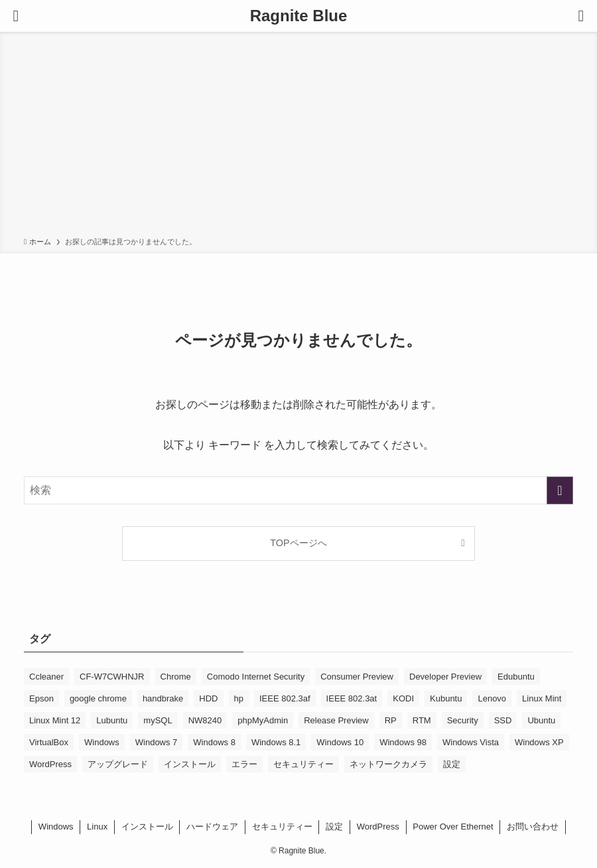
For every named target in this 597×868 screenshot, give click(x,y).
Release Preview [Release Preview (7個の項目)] (336, 720)
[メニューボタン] (16, 16)
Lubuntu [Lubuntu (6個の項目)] (112, 720)
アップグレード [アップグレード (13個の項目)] (118, 764)
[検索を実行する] (560, 490)
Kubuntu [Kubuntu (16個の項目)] (446, 698)
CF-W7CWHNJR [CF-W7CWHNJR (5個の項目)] (112, 677)
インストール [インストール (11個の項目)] (190, 764)
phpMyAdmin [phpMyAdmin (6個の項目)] (263, 720)
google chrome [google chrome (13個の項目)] (98, 698)
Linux (97, 827)
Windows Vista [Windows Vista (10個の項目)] (471, 742)
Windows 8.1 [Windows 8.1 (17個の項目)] (276, 742)
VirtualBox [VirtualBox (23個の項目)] (49, 742)
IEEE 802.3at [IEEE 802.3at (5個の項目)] (352, 698)
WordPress (378, 827)
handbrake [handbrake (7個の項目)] (163, 698)
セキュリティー (282, 827)
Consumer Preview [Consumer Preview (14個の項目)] (357, 677)
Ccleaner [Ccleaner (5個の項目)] (46, 677)
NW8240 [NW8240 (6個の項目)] (205, 720)
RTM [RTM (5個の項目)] (422, 720)
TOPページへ (298, 543)
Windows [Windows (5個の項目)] (102, 742)
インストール (147, 827)
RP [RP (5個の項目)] (391, 720)
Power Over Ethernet (453, 827)
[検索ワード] (298, 490)
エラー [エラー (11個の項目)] (244, 764)
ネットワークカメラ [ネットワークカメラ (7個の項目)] (388, 764)
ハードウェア (212, 827)
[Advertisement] (298, 137)
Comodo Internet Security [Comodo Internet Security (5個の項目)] (256, 677)
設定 (334, 827)
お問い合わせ (533, 827)
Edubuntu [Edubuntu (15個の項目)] (516, 677)
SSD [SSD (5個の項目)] (503, 720)
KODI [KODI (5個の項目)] (403, 698)
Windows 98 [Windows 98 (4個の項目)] (403, 742)
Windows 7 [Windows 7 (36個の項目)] (157, 742)
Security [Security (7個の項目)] (463, 720)
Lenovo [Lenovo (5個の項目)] (492, 698)
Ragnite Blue (299, 16)
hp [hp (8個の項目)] (239, 698)
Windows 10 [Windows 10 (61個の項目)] (340, 742)
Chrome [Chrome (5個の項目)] (176, 677)
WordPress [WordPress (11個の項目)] (50, 764)
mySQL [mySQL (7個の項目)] (158, 720)
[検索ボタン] (581, 16)
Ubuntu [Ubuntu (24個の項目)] (541, 720)
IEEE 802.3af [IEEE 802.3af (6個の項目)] (285, 698)
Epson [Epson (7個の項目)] (41, 698)
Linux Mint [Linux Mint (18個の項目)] (542, 698)
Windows (56, 827)
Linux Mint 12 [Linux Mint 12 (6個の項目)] (55, 720)
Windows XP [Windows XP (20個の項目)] (539, 742)
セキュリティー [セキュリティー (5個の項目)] (303, 764)
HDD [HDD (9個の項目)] (208, 698)
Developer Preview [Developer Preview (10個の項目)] (445, 677)
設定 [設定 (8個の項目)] (452, 764)
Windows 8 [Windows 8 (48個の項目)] (214, 742)
